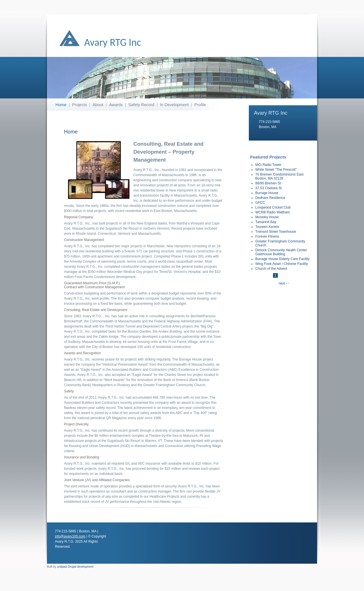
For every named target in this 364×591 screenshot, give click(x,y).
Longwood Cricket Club (273, 207)
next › (283, 283)
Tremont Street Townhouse (276, 232)
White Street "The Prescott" (276, 170)
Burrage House (267, 193)
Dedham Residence (270, 198)
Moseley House (267, 217)
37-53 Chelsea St (269, 188)
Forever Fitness (267, 236)
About (98, 105)
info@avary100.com (274, 132)
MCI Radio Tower (268, 165)
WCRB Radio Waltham (273, 212)
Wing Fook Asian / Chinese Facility (282, 264)
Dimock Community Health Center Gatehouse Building (281, 252)
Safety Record (141, 105)
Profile (200, 105)
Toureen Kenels (267, 227)
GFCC (260, 203)
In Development (174, 105)
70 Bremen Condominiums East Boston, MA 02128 (279, 176)
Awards (116, 105)
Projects (80, 105)
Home (61, 105)
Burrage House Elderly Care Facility (283, 259)
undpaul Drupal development (75, 567)
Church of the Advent (271, 269)
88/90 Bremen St (268, 183)
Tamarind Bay (266, 222)
